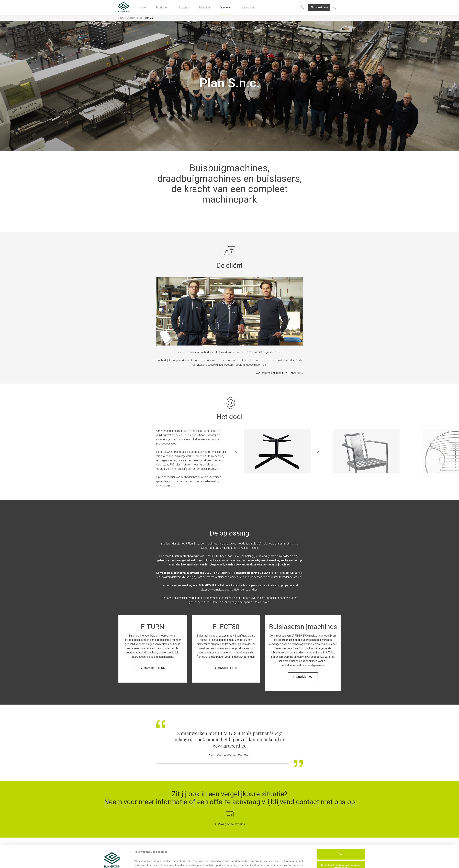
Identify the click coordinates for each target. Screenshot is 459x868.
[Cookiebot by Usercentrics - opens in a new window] (112, 861)
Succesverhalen (135, 18)
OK (341, 837)
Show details (142, 861)
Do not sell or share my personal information (341, 849)
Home (122, 18)
